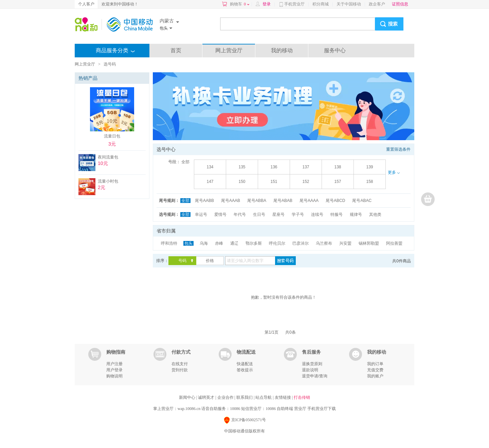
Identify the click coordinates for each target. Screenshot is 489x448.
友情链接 (283, 397)
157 (338, 182)
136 (274, 167)
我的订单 (375, 364)
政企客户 (377, 4)
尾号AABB (204, 201)
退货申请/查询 (315, 376)
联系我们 (245, 397)
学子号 (298, 214)
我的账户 (375, 376)
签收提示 (245, 370)
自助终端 (285, 409)
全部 (185, 162)
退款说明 (310, 370)
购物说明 (114, 376)
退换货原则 (312, 364)
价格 (210, 261)
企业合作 (226, 397)
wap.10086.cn (189, 409)
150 (242, 182)
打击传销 (302, 397)
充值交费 (375, 370)
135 (242, 167)
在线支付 (180, 364)
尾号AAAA (309, 201)
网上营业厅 (229, 50)
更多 (394, 172)
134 (210, 167)
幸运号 (201, 214)
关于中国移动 (349, 4)
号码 (182, 261)
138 (338, 167)
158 (369, 182)
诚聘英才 (207, 397)
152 (306, 182)
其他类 (375, 214)
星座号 (278, 214)
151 (274, 182)
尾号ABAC (362, 201)
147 (210, 182)
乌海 (204, 243)
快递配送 (245, 364)
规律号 (356, 214)
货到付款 (180, 370)
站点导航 (264, 397)
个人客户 (86, 4)
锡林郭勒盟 (369, 243)
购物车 (240, 4)
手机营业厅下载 (322, 409)
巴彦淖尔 (301, 243)
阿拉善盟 (394, 243)
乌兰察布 (324, 243)
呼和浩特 (169, 243)
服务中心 (335, 50)
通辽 (234, 243)
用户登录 (114, 370)
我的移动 (282, 50)
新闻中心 (188, 397)
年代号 (240, 214)
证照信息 (400, 4)
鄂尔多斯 (254, 243)
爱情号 (220, 214)
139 (369, 167)
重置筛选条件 (398, 149)
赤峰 (219, 243)
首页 (176, 50)
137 (306, 167)
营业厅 (300, 409)
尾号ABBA (257, 201)
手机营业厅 (294, 4)
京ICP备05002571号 (245, 420)
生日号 (259, 214)
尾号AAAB (231, 201)
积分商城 (321, 4)
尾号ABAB (283, 201)
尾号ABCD (335, 201)
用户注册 (114, 364)
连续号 (317, 214)
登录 (267, 4)
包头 (188, 243)
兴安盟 (345, 243)
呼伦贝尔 (277, 243)
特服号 (337, 214)
